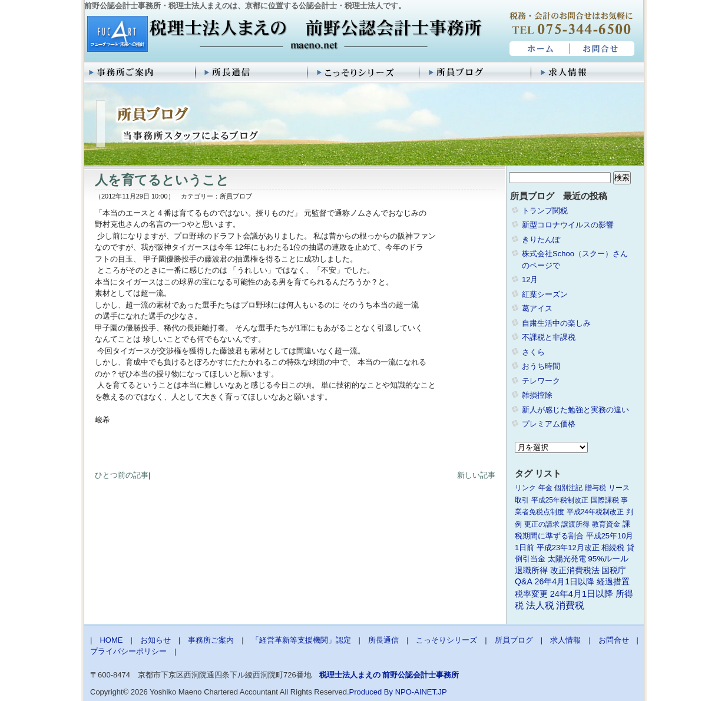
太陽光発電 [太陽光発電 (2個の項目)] (567, 559)
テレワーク (541, 381)
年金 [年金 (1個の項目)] (545, 488)
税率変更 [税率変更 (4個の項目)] (531, 594)
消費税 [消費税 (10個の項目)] (570, 605)
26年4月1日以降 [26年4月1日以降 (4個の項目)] (565, 581)
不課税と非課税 (549, 337)
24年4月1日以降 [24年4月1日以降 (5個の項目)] (582, 594)
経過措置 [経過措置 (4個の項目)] (613, 581)
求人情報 (588, 72)
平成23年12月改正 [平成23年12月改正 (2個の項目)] (568, 548)
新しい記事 (476, 475)
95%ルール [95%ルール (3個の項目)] (608, 559)
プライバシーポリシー (128, 651)
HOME (538, 49)
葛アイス (537, 308)
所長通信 (252, 72)
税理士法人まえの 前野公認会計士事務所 (283, 35)
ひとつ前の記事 (122, 475)
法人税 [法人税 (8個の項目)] (540, 605)
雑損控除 (537, 395)
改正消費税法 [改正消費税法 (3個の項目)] (575, 571)
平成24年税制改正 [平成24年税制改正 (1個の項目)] (595, 512)
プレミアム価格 (549, 424)
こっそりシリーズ (364, 72)
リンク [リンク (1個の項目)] (525, 488)
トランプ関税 (545, 211)
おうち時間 (541, 366)
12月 (530, 280)
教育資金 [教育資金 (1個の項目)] (606, 524)
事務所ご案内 (140, 72)
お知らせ (155, 640)
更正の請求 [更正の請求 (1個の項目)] (542, 524)
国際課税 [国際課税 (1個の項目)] (605, 500)
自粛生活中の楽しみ (556, 323)
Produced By (371, 692)
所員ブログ (476, 72)
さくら (533, 352)
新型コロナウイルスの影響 (568, 225)
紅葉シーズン (545, 294)
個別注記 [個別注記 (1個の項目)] (568, 488)
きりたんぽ (541, 239)
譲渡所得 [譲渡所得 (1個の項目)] (575, 524)
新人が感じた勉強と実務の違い (575, 410)
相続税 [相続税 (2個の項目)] (613, 548)
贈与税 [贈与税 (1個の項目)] (595, 488)
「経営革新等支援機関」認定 (301, 640)
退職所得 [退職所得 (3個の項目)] (531, 571)
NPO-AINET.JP (421, 692)
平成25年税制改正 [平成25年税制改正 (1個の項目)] (560, 500)
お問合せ (603, 49)
